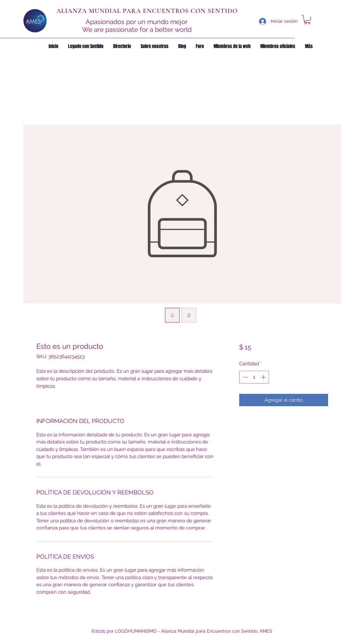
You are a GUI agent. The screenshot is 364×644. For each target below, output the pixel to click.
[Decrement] (245, 377)
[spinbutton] (254, 377)
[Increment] (264, 377)
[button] (307, 20)
